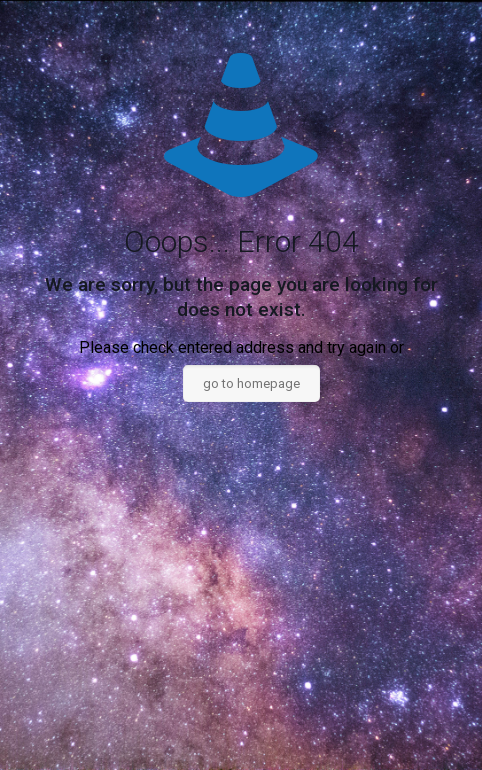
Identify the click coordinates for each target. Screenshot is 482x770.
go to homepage (251, 383)
